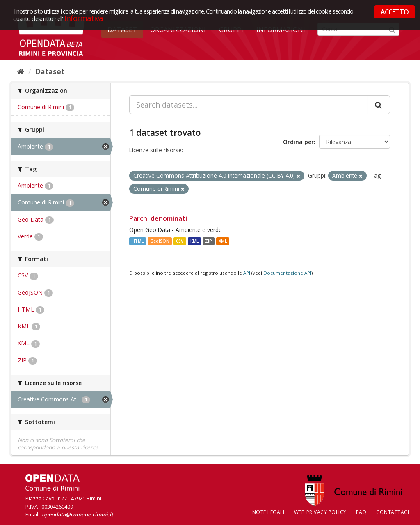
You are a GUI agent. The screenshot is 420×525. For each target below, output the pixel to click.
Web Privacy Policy (320, 512)
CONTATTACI (393, 512)
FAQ (361, 512)
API (247, 273)
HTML (138, 241)
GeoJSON (160, 241)
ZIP (209, 241)
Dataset (50, 71)
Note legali (268, 512)
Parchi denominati (158, 218)
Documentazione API (287, 273)
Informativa (84, 18)
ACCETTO (395, 12)
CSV (180, 241)
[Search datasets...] (249, 105)
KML (194, 241)
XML (223, 241)
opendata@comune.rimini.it (78, 514)
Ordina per (298, 142)
